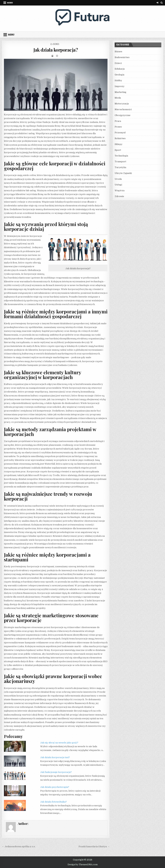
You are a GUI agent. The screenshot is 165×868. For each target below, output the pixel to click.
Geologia (119, 75)
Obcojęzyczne (123, 115)
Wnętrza (120, 190)
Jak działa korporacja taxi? (55, 757)
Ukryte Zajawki (123, 173)
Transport (120, 162)
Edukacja (120, 69)
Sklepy (119, 144)
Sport (118, 150)
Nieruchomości (123, 109)
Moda (118, 98)
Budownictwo (122, 57)
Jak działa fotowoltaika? (53, 802)
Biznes (56, 44)
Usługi (118, 185)
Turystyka (120, 167)
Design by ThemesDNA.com (83, 865)
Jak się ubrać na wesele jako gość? (59, 743)
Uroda (118, 179)
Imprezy (120, 86)
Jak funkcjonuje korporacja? (56, 772)
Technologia (121, 156)
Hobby (118, 80)
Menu (10, 3)
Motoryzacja (122, 104)
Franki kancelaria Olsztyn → (94, 846)
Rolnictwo (120, 138)
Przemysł (120, 133)
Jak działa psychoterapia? (55, 787)
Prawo (118, 127)
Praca (118, 121)
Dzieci (118, 63)
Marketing (120, 92)
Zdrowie (119, 196)
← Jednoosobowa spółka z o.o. (19, 846)
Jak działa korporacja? (56, 50)
